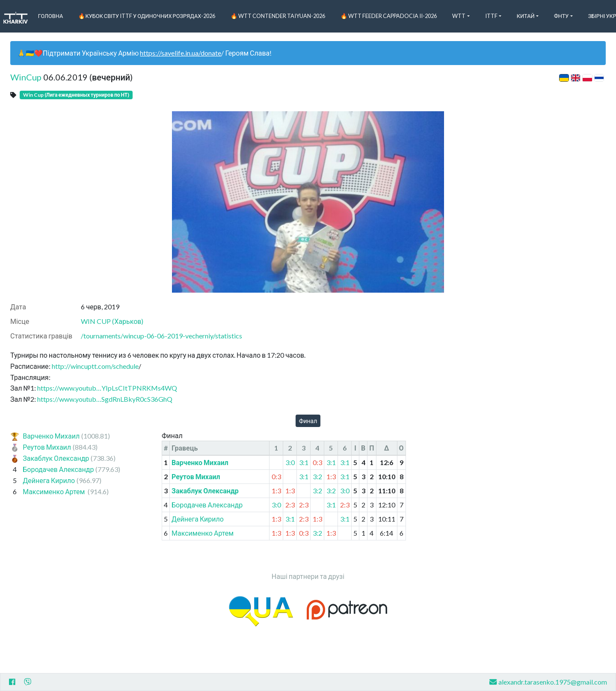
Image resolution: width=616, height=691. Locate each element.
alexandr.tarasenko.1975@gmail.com (548, 682)
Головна (51, 16)
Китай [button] (526, 16)
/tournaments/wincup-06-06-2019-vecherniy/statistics (161, 336)
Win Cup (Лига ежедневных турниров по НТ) (76, 95)
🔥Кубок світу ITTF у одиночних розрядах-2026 (147, 16)
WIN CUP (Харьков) (112, 321)
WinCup (26, 77)
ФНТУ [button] (561, 16)
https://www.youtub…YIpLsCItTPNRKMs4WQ (107, 388)
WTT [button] (459, 16)
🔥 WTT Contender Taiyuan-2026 (278, 16)
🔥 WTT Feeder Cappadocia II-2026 (389, 16)
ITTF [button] (491, 16)
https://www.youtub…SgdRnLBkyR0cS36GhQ (105, 399)
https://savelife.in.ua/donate (181, 53)
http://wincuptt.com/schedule (95, 366)
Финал (308, 421)
